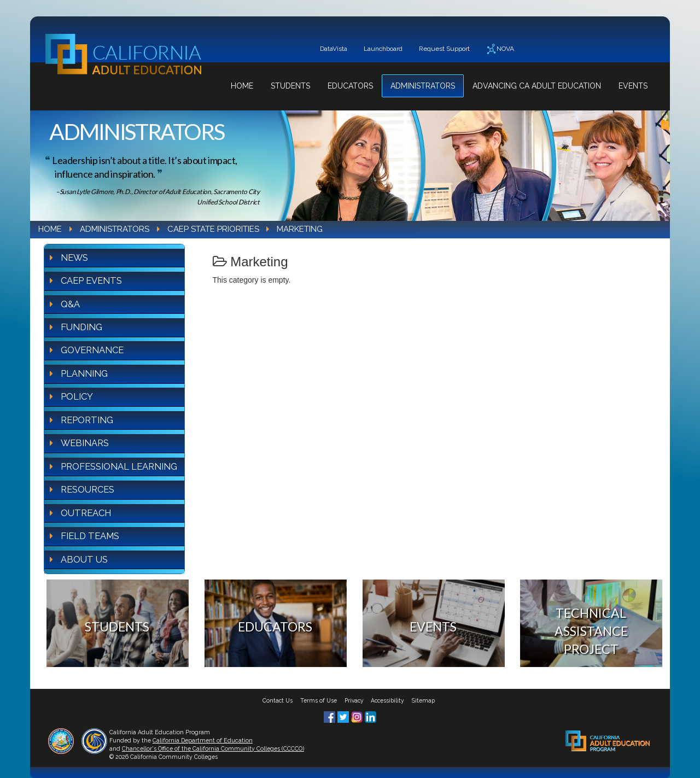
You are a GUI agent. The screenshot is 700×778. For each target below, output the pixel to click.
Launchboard (383, 49)
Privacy (354, 700)
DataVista (334, 49)
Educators (350, 86)
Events (633, 86)
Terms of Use (319, 700)
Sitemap (423, 700)
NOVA (500, 49)
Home (242, 86)
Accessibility (387, 700)
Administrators (423, 86)
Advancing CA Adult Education (537, 86)
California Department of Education (203, 740)
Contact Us (278, 700)
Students (290, 86)
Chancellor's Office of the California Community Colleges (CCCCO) (213, 748)
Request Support (444, 49)
